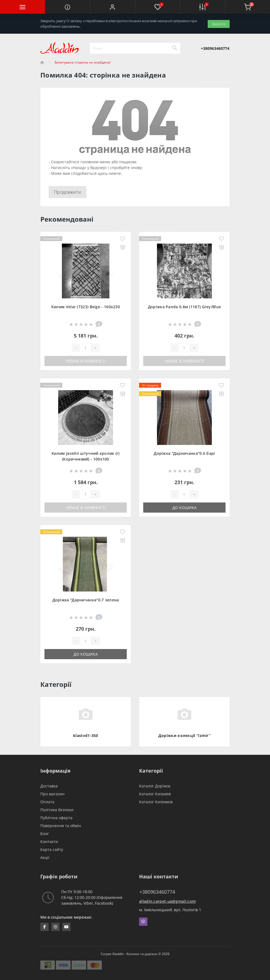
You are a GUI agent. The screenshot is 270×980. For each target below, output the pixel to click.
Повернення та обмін (61, 826)
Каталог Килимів (155, 794)
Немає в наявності (86, 361)
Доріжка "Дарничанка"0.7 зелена (86, 600)
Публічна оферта (56, 818)
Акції (45, 857)
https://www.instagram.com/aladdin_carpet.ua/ (55, 927)
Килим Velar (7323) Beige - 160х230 (86, 307)
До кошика (184, 508)
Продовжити (67, 192)
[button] (113, 7)
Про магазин (52, 794)
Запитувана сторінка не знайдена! (82, 62)
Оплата (47, 802)
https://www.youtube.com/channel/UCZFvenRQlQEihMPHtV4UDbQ (66, 927)
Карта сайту (52, 849)
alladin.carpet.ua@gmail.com (167, 901)
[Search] (175, 48)
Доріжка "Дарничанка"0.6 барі (184, 453)
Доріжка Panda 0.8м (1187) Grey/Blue (185, 307)
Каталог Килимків (156, 802)
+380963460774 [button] (157, 892)
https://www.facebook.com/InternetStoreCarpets (45, 927)
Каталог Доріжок (155, 786)
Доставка (49, 786)
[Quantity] (85, 348)
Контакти (49, 842)
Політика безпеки (57, 810)
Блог (45, 834)
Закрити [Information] (219, 24)
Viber (143, 922)
